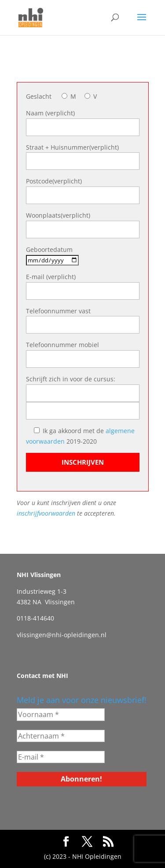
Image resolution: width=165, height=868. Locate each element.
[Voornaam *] (61, 714)
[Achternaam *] (61, 736)
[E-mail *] (61, 757)
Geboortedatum (49, 249)
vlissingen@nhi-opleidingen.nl (62, 635)
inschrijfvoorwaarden (47, 513)
